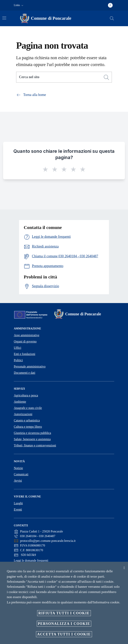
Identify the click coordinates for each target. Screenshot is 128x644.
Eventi (18, 509)
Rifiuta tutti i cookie (64, 613)
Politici (18, 360)
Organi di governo (25, 341)
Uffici (18, 348)
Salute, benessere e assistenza (32, 439)
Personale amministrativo (30, 366)
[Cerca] (112, 18)
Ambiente (20, 402)
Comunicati (21, 474)
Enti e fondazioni (25, 354)
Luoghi (18, 503)
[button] (19, 5)
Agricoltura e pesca (26, 395)
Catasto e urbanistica (27, 420)
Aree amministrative (27, 335)
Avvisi (18, 481)
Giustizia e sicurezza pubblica (32, 433)
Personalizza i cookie (64, 624)
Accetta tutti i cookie (64, 634)
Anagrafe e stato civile (28, 408)
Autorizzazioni (23, 414)
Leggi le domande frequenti (31, 560)
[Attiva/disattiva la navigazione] (4, 18)
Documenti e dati (25, 373)
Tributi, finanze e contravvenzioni (35, 445)
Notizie (18, 468)
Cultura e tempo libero (28, 427)
